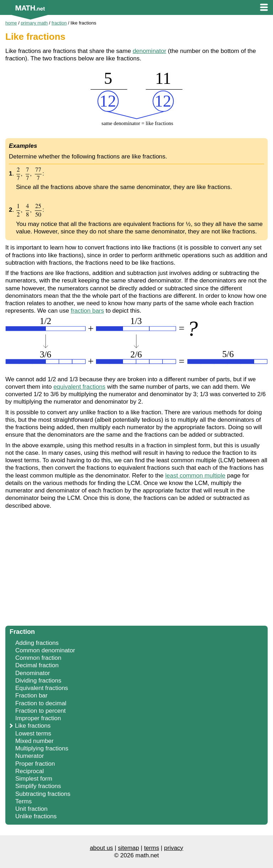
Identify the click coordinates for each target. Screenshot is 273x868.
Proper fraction (35, 764)
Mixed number (34, 741)
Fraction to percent (41, 711)
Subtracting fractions (43, 794)
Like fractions (33, 726)
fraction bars (87, 311)
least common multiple (195, 476)
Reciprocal (30, 771)
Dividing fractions (38, 681)
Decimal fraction (37, 665)
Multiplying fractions (42, 748)
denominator (149, 51)
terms (152, 848)
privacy (174, 848)
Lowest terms (33, 734)
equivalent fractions (79, 387)
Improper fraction (38, 718)
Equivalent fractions (42, 688)
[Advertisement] (136, 570)
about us (101, 848)
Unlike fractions (36, 816)
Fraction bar (31, 696)
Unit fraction (31, 809)
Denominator (33, 673)
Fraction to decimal (41, 703)
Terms (23, 801)
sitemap (129, 848)
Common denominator (45, 650)
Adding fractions (37, 643)
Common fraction (38, 658)
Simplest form (34, 779)
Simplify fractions (38, 786)
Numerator (30, 756)
